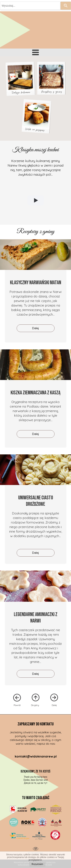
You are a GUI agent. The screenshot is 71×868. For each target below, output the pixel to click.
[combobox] (30, 6)
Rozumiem (37, 864)
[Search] (66, 6)
